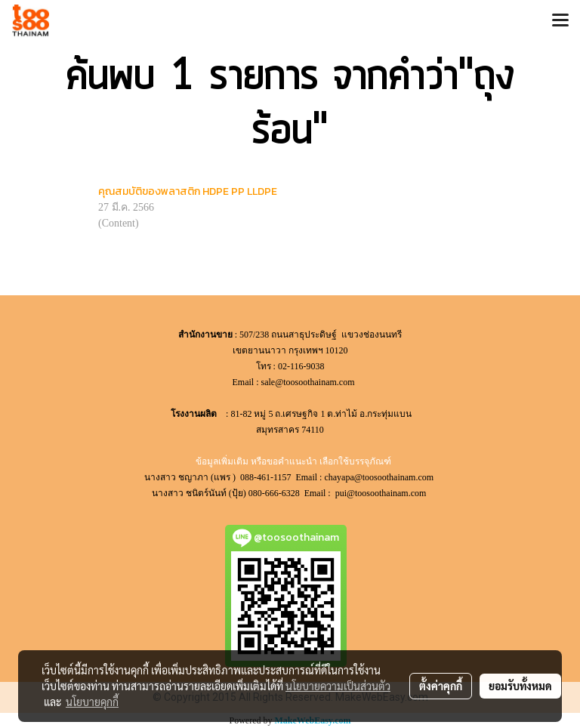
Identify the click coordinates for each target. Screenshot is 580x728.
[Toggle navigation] (560, 21)
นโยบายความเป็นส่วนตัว (338, 686)
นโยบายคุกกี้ (92, 702)
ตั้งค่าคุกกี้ (441, 686)
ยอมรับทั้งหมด (520, 686)
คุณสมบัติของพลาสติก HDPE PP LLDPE (188, 191)
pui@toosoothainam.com (382, 493)
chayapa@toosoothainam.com (380, 477)
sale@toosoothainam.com (307, 382)
